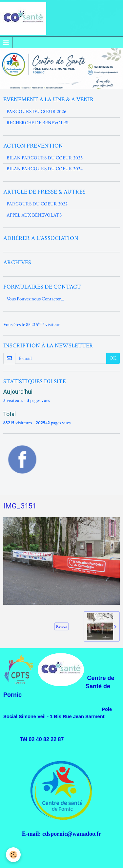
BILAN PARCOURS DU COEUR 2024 (45, 169)
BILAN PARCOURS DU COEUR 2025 (45, 158)
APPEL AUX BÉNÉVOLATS (34, 215)
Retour (61, 626)
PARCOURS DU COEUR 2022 (37, 204)
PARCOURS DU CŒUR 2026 (36, 112)
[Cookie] (13, 855)
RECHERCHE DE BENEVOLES (37, 123)
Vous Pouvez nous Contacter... (35, 299)
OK (113, 358)
